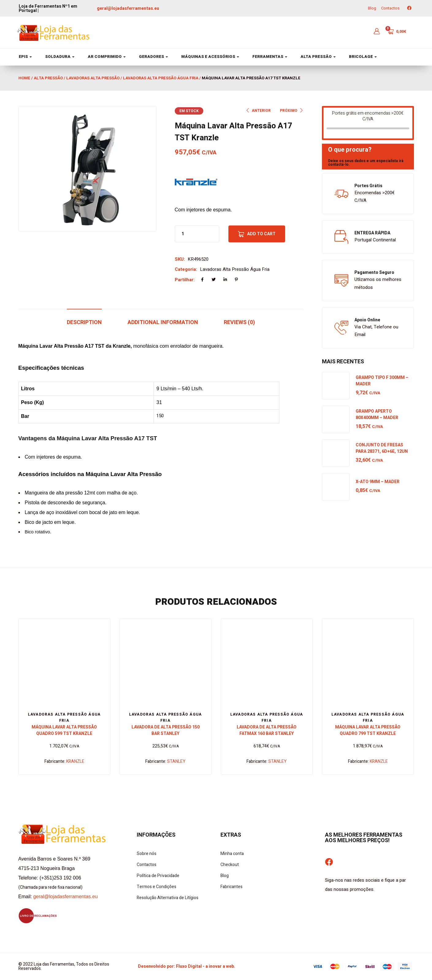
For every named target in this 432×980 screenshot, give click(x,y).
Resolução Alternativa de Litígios (168, 898)
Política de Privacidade (158, 876)
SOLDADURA (60, 57)
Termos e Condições (157, 887)
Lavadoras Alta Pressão (93, 78)
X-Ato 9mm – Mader (378, 482)
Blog (372, 8)
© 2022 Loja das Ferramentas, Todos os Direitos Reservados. (64, 966)
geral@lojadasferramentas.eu (128, 8)
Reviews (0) (239, 322)
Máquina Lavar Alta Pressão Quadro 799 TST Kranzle (368, 730)
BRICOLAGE (363, 57)
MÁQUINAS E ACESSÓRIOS (210, 57)
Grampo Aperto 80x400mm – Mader (377, 414)
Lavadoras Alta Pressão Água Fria (161, 78)
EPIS (25, 57)
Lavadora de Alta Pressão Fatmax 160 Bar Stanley (267, 730)
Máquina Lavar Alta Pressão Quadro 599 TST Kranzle (64, 730)
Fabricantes (231, 887)
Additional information (163, 322)
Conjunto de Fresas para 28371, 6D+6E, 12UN (382, 448)
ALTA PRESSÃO (318, 57)
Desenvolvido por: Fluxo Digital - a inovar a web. (187, 966)
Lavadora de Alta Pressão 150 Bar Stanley (166, 730)
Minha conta (232, 854)
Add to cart (261, 234)
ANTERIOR (258, 111)
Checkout (230, 865)
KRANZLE (75, 761)
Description (84, 322)
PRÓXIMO (292, 111)
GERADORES (153, 57)
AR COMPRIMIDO (107, 57)
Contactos (390, 8)
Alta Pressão (48, 78)
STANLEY (176, 761)
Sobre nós (147, 854)
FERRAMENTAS (270, 57)
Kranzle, (122, 346)
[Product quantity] (183, 234)
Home (24, 78)
